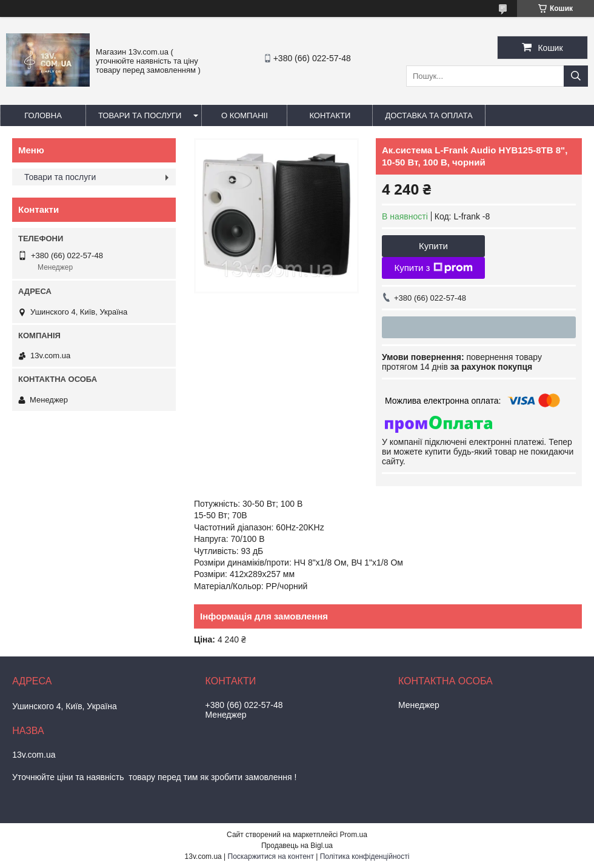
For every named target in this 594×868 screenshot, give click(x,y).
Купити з (433, 268)
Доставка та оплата (429, 115)
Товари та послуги (140, 115)
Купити (433, 246)
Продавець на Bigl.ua (297, 846)
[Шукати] (576, 76)
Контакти (330, 115)
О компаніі (245, 115)
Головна (43, 115)
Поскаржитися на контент (271, 856)
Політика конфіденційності (365, 856)
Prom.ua (354, 835)
